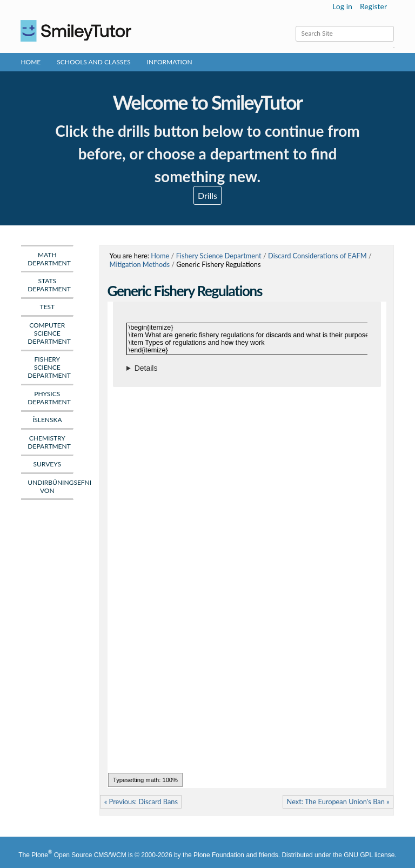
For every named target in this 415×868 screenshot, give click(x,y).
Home (31, 62)
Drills (207, 195)
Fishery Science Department (219, 256)
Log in (342, 6)
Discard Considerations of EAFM (317, 256)
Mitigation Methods (140, 264)
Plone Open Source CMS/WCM (79, 855)
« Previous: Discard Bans (141, 802)
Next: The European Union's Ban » (338, 802)
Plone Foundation (219, 855)
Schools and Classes (94, 62)
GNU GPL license (369, 855)
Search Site (295, 26)
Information (170, 62)
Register (373, 6)
